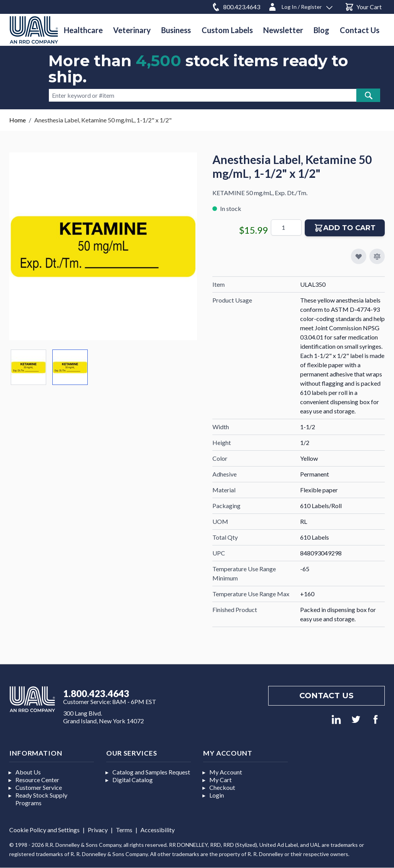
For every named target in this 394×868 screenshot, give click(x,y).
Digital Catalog (133, 780)
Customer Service (39, 787)
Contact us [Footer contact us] (326, 696)
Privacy (98, 830)
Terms (124, 830)
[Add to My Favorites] (359, 256)
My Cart (220, 780)
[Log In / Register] (300, 6)
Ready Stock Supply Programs (41, 799)
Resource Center (37, 780)
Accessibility (158, 830)
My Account (226, 772)
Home (18, 120)
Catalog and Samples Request (151, 772)
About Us (28, 772)
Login (217, 795)
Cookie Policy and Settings (44, 830)
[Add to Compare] (377, 256)
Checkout (222, 787)
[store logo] (34, 30)
